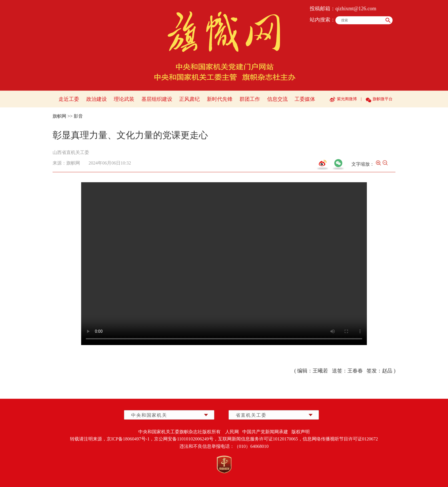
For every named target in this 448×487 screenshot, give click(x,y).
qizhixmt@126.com (356, 9)
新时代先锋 (220, 99)
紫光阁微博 (347, 99)
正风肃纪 (189, 99)
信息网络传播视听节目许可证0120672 (340, 439)
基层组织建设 (157, 99)
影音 (78, 116)
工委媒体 (305, 99)
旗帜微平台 (383, 99)
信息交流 (277, 99)
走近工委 (69, 99)
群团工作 (250, 99)
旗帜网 (59, 116)
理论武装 (124, 99)
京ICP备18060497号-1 (128, 439)
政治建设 (97, 99)
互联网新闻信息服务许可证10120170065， (260, 439)
